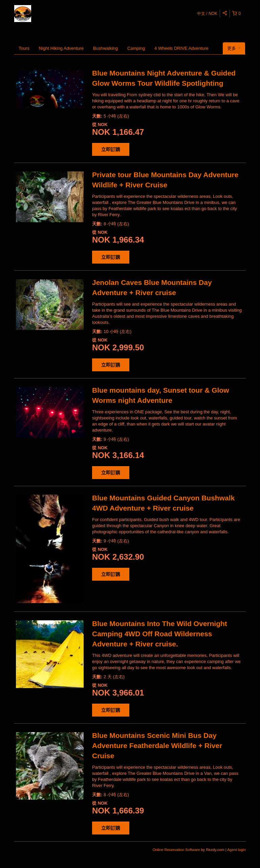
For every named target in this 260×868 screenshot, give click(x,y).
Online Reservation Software (176, 850)
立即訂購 (111, 149)
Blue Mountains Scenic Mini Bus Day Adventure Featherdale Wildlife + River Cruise (157, 746)
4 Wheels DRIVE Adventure (181, 48)
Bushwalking (105, 48)
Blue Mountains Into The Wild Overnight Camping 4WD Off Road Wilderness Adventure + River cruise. (160, 634)
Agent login (236, 850)
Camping (136, 48)
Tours (24, 48)
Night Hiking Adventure (61, 48)
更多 (234, 48)
